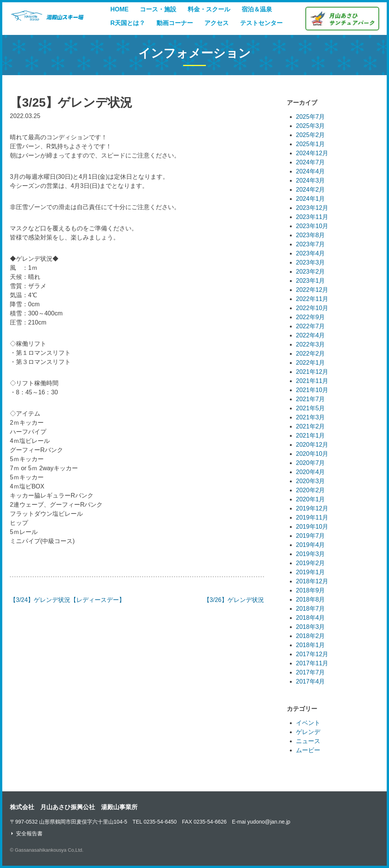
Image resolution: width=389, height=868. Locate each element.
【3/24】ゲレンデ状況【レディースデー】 (67, 600)
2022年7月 (311, 326)
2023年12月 (312, 208)
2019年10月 (312, 527)
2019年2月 (311, 563)
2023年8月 (311, 235)
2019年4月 (311, 545)
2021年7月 (311, 399)
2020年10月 (312, 454)
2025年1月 (311, 144)
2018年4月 (311, 618)
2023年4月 (311, 253)
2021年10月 (312, 390)
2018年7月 (311, 609)
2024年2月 (311, 190)
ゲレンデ (308, 732)
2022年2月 (311, 354)
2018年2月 (311, 636)
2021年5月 (311, 408)
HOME (119, 9)
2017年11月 (312, 663)
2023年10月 (312, 226)
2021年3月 (311, 417)
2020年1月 (311, 499)
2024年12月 (312, 153)
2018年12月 (312, 581)
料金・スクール (209, 9)
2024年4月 (311, 171)
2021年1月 (311, 436)
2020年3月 (311, 481)
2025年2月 (311, 135)
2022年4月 (311, 335)
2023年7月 (311, 244)
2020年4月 (311, 472)
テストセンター (261, 23)
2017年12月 (312, 654)
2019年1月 (311, 572)
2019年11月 (312, 517)
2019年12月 (312, 508)
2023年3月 (311, 262)
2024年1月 (311, 199)
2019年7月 (311, 536)
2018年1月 (311, 645)
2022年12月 (312, 290)
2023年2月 (311, 272)
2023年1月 (311, 281)
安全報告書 (29, 833)
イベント (308, 723)
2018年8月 (311, 599)
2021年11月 (312, 381)
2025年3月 (311, 126)
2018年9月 (311, 590)
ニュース (308, 741)
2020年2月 (311, 490)
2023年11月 (312, 217)
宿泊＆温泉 (257, 9)
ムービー (308, 750)
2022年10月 (312, 308)
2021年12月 (312, 372)
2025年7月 (311, 117)
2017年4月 (311, 681)
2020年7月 (311, 463)
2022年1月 (311, 363)
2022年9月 (311, 317)
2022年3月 (311, 344)
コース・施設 (158, 9)
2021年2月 (311, 426)
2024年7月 (311, 162)
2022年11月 (312, 299)
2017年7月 (311, 672)
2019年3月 (311, 554)
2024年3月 (311, 180)
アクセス (217, 23)
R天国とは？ (128, 23)
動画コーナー (175, 23)
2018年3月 (311, 627)
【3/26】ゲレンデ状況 (234, 600)
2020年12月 (312, 445)
